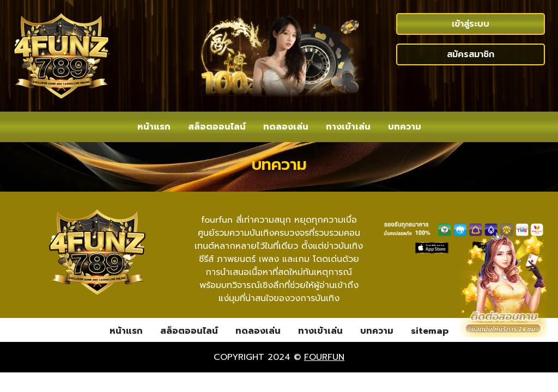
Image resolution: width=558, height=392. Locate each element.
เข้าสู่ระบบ (471, 24)
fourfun (324, 357)
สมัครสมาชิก (471, 54)
